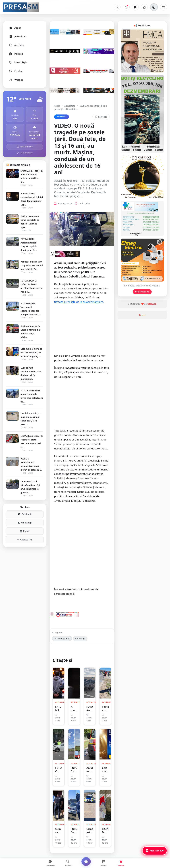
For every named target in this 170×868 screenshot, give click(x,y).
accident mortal (62, 638)
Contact (16, 71)
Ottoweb (152, 304)
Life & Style (18, 62)
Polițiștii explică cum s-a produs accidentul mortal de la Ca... (32, 265)
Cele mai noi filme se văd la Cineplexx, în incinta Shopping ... (31, 352)
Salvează (101, 117)
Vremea (16, 80)
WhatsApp (25, 523)
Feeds (142, 315)
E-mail (25, 531)
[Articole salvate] (135, 7)
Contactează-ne (142, 292)
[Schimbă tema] (154, 7)
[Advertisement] (82, 330)
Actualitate (18, 36)
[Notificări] (126, 7)
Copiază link (25, 540)
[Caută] (117, 7)
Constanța (80, 638)
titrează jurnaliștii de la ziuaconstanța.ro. (79, 302)
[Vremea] (144, 7)
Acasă (15, 28)
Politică (16, 54)
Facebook (25, 514)
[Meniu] (164, 7)
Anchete (16, 45)
